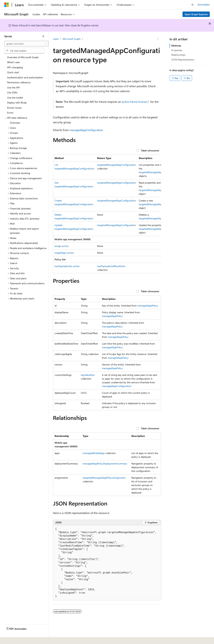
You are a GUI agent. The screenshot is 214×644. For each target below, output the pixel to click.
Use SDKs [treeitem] (12, 92)
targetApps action (64, 253)
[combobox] (26, 44)
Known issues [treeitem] (14, 108)
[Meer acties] (158, 39)
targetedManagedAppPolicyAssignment (104, 478)
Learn (56, 39)
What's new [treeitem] (13, 62)
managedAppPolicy (148, 306)
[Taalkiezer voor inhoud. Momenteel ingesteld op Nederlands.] (14, 639)
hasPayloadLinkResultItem (111, 266)
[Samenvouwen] (43, 36)
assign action (62, 246)
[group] (107, 214)
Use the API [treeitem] (13, 87)
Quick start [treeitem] (13, 72)
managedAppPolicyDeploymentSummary (105, 463)
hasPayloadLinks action (67, 266)
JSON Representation (183, 60)
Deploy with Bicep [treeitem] (17, 102)
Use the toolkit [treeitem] (15, 98)
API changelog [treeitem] (15, 67)
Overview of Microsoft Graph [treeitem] (23, 57)
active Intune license (134, 102)
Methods (176, 46)
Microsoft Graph (72, 39)
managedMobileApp (94, 453)
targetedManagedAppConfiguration (117, 165)
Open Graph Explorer (196, 14)
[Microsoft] (7, 5)
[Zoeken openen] (193, 5)
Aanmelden (204, 5)
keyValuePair (88, 375)
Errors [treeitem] (10, 113)
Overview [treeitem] (15, 123)
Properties (177, 50)
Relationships (178, 55)
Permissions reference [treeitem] (19, 82)
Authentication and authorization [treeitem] (25, 77)
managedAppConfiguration (86, 130)
